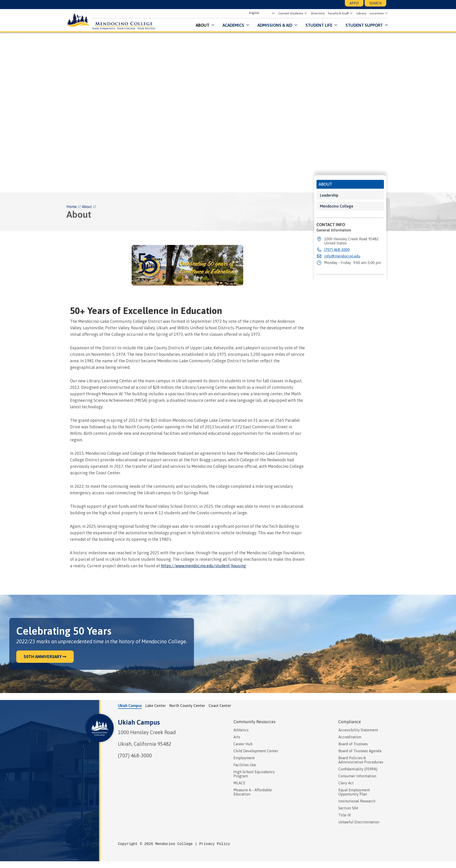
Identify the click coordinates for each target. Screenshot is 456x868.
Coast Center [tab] (220, 706)
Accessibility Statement (358, 730)
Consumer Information (357, 776)
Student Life (317, 25)
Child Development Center (256, 751)
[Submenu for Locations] (384, 13)
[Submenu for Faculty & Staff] (349, 13)
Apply (354, 3)
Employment (244, 758)
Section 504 (348, 808)
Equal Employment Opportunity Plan (354, 792)
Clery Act (346, 783)
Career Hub (243, 744)
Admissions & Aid (273, 25)
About (201, 25)
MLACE (239, 783)
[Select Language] (260, 13)
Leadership (329, 195)
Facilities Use (245, 765)
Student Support (363, 25)
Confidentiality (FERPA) (358, 769)
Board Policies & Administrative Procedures (361, 760)
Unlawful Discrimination (359, 822)
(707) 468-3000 (135, 756)
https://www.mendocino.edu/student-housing (203, 566)
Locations (375, 14)
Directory (316, 14)
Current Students (289, 14)
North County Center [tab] (187, 706)
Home (72, 207)
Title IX (345, 815)
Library (359, 14)
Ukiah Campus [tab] (130, 706)
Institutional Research (357, 801)
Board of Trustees (353, 744)
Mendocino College (337, 206)
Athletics (241, 730)
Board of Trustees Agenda (360, 751)
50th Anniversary (45, 657)
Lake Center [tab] (156, 706)
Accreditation (350, 737)
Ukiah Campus (139, 723)
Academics (231, 25)
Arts (237, 737)
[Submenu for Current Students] (303, 13)
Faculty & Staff (336, 14)
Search (375, 3)
